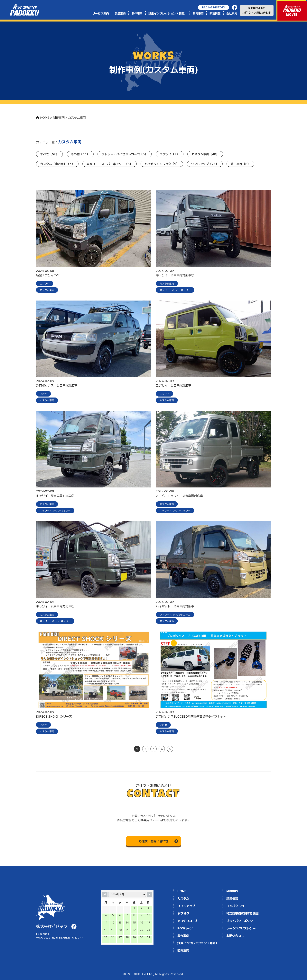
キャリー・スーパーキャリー (110, 164)
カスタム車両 (205, 154)
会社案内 (232, 13)
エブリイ (170, 154)
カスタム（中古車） (57, 164)
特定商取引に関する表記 (242, 913)
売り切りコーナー (189, 921)
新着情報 (215, 13)
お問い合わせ (235, 936)
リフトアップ (205, 164)
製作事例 (137, 13)
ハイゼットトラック (162, 164)
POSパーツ (185, 928)
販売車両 (198, 13)
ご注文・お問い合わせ (257, 11)
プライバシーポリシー (241, 921)
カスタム (183, 898)
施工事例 (240, 164)
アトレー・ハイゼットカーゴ (125, 154)
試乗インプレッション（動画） (168, 13)
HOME (182, 891)
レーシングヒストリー (241, 928)
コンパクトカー (237, 906)
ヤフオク (183, 913)
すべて (49, 154)
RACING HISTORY (214, 7)
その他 (80, 154)
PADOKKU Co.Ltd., (141, 974)
